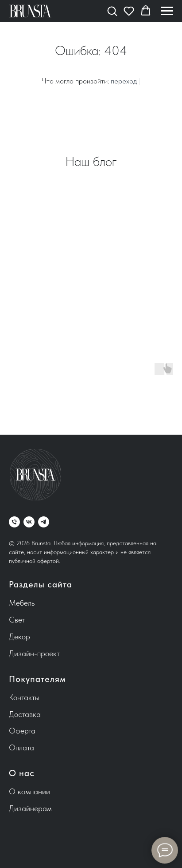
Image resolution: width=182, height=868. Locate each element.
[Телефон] (14, 522)
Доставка (25, 714)
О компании (29, 791)
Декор (19, 636)
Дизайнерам (30, 808)
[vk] (29, 522)
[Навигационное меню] (167, 11)
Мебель (22, 603)
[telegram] (44, 522)
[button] (112, 11)
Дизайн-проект (34, 653)
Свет (17, 620)
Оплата (21, 747)
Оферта (22, 731)
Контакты (24, 697)
